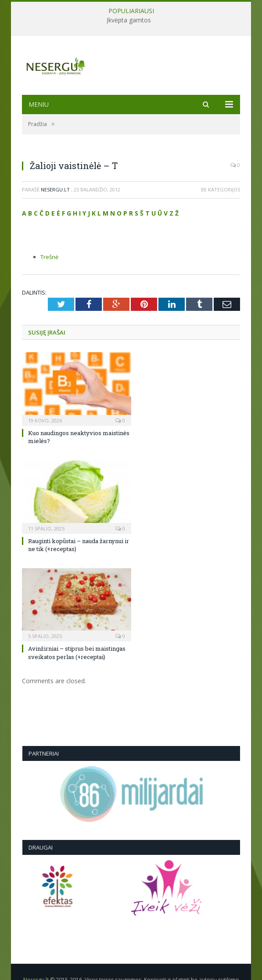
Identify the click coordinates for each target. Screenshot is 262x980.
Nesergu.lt (55, 189)
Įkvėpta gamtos (129, 20)
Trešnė (49, 257)
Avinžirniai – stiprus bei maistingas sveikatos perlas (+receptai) (77, 652)
